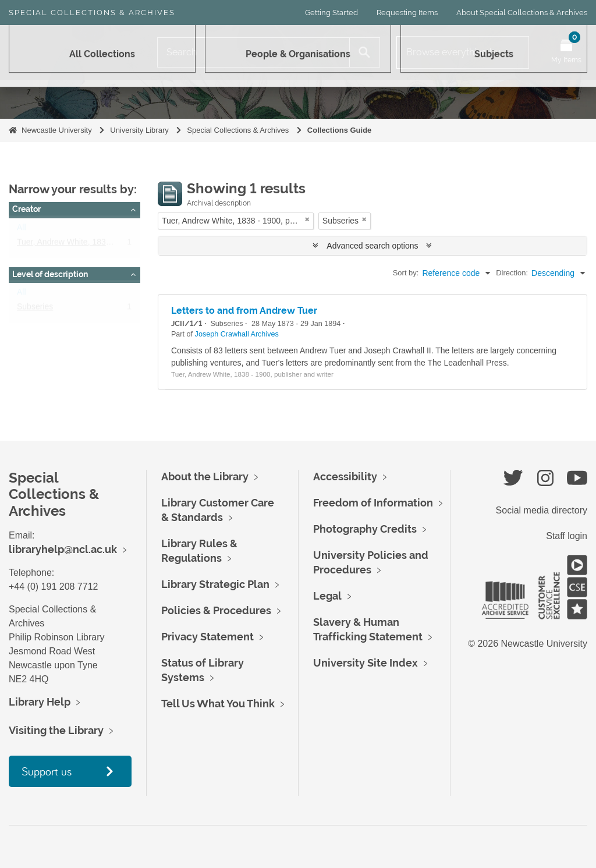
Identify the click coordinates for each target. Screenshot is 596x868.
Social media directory (542, 510)
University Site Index (366, 663)
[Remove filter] (307, 219)
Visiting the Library (56, 730)
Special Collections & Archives (92, 13)
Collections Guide (340, 130)
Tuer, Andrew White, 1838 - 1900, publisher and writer (114, 245)
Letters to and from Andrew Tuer (244, 311)
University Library (139, 130)
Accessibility (345, 476)
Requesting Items (407, 13)
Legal (327, 596)
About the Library (205, 476)
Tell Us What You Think (218, 704)
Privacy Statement (207, 637)
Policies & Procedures (216, 610)
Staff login (567, 536)
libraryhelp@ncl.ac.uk (63, 549)
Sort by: (406, 273)
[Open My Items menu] (566, 52)
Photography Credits (365, 529)
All (22, 230)
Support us (47, 771)
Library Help (40, 702)
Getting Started (331, 13)
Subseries (35, 309)
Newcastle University (57, 130)
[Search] (253, 52)
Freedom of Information (373, 503)
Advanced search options (372, 246)
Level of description (50, 274)
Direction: (512, 273)
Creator (26, 209)
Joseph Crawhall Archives (237, 334)
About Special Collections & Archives (522, 13)
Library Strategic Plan (215, 584)
